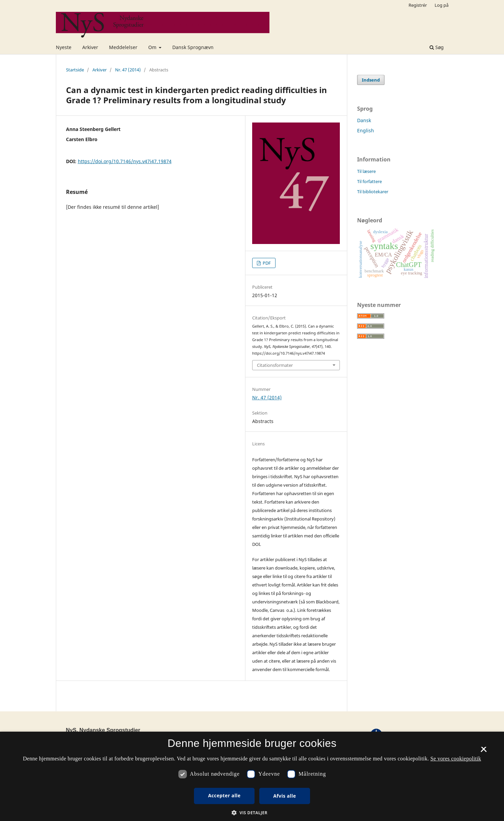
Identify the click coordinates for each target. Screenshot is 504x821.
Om (153, 47)
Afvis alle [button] (284, 796)
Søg (437, 47)
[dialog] (252, 776)
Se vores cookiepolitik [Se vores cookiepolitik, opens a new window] (456, 759)
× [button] (484, 752)
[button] (252, 813)
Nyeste (64, 47)
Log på (442, 5)
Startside (75, 70)
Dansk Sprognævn (193, 47)
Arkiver (90, 47)
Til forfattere (369, 181)
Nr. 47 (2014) (128, 70)
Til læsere (366, 171)
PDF (266, 263)
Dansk (364, 120)
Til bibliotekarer (373, 192)
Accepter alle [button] (224, 795)
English (366, 130)
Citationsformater (275, 365)
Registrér (418, 5)
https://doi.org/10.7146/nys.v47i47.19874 (125, 161)
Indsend (371, 80)
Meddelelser (123, 47)
